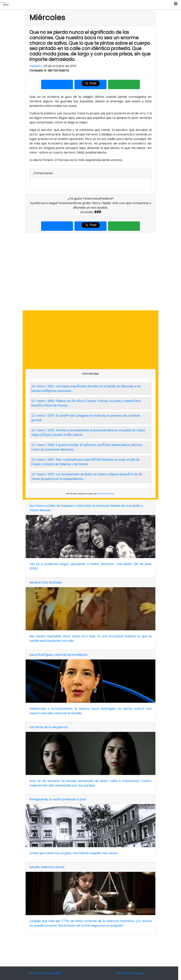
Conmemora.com (106, 494)
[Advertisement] (90, 271)
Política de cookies (131, 973)
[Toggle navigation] (176, 5)
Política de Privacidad (45, 973)
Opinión (35, 66)
